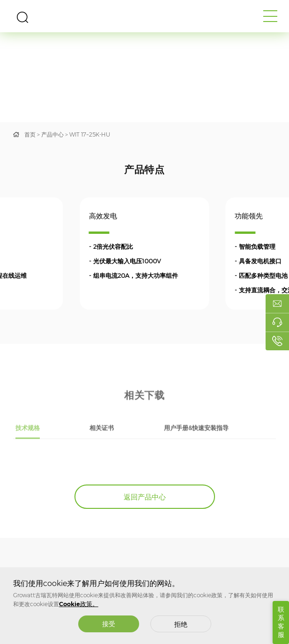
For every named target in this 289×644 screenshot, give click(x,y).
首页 (30, 134)
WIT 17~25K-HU (90, 134)
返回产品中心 (145, 497)
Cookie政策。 (79, 604)
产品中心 (52, 134)
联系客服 (281, 622)
